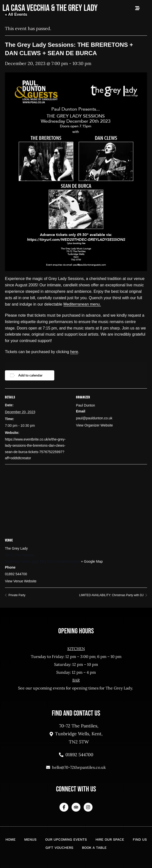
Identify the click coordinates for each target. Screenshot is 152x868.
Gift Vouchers (59, 848)
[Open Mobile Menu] (137, 8)
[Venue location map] (76, 500)
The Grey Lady (16, 548)
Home (10, 839)
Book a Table (94, 848)
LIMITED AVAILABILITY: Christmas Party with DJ (112, 595)
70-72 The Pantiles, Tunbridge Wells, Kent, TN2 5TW (76, 734)
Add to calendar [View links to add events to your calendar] (30, 375)
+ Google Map (92, 561)
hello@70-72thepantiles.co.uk (76, 767)
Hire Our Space (110, 839)
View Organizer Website (95, 425)
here (74, 352)
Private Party (17, 595)
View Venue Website (21, 581)
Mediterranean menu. (82, 304)
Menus (30, 839)
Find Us (140, 839)
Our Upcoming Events (66, 839)
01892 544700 (76, 755)
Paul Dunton (85, 405)
